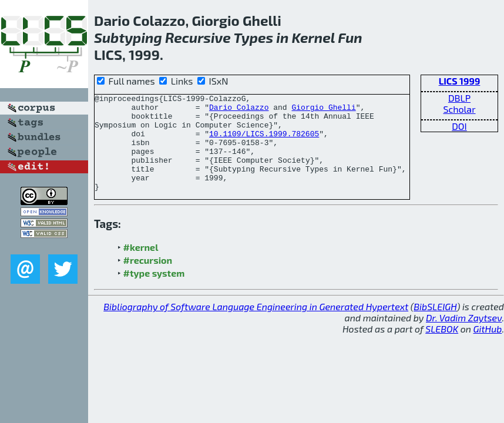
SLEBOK (442, 348)
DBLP (459, 98)
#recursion (148, 279)
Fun (350, 37)
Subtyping (128, 37)
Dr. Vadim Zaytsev (464, 337)
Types (253, 37)
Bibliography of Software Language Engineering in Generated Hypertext (256, 326)
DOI (459, 126)
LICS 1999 (460, 81)
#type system (154, 292)
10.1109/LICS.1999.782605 (264, 142)
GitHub (488, 348)
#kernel (141, 266)
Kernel (313, 37)
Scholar (459, 109)
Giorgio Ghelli (323, 110)
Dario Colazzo (239, 110)
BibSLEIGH (435, 326)
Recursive (198, 37)
